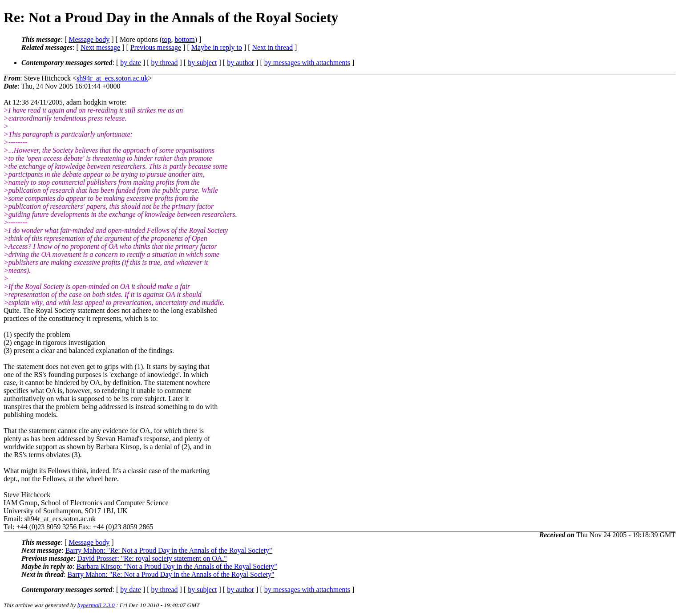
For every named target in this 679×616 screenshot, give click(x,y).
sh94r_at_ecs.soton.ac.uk (112, 78)
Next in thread (273, 47)
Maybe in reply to (217, 47)
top (166, 39)
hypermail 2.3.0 (96, 605)
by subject (202, 63)
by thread (165, 63)
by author (240, 63)
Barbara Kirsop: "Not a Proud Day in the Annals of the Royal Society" (177, 566)
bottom (184, 39)
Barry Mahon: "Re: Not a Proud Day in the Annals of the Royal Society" (169, 550)
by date (131, 63)
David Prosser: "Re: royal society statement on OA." (152, 558)
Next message (100, 47)
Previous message (156, 47)
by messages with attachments (307, 63)
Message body (89, 39)
